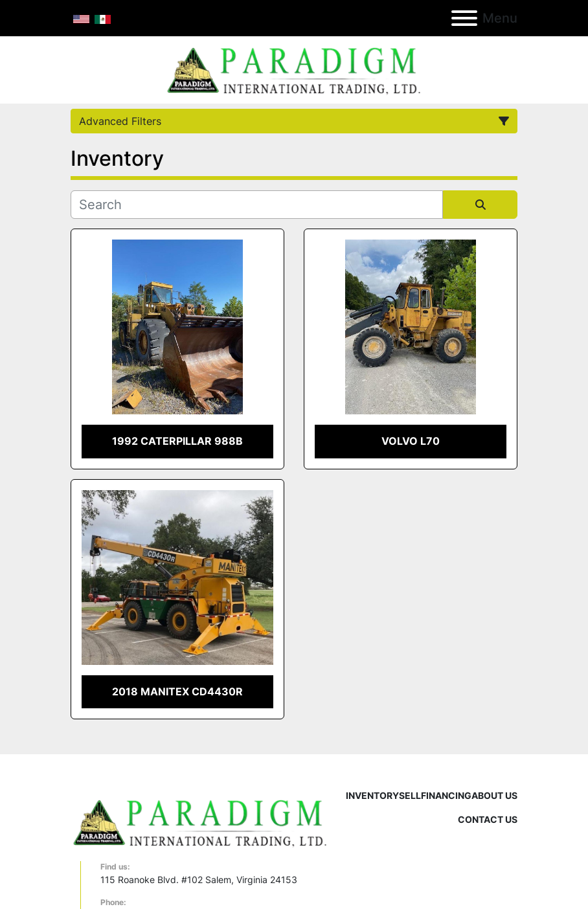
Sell (410, 795)
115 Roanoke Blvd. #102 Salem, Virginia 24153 (199, 880)
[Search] (257, 205)
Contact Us (488, 819)
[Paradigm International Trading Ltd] (200, 821)
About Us (494, 795)
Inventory (372, 795)
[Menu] (464, 18)
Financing (446, 795)
